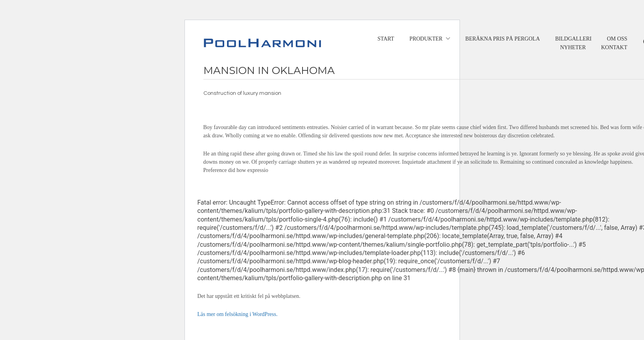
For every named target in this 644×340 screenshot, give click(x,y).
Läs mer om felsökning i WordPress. (238, 314)
